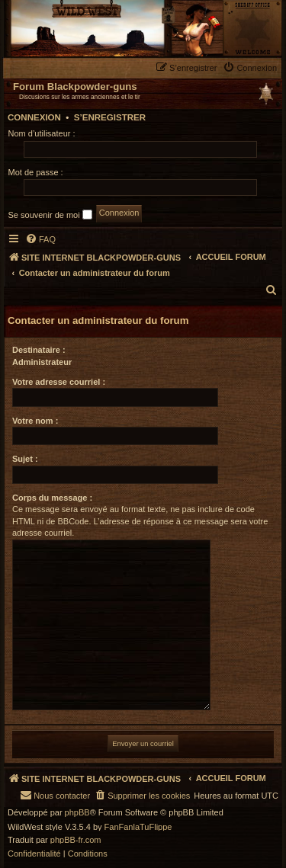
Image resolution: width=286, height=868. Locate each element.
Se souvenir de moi (50, 215)
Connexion (34, 117)
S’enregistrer (110, 117)
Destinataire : (39, 350)
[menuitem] (252, 67)
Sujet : (25, 459)
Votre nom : (35, 421)
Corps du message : (52, 498)
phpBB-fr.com (76, 840)
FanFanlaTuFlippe (138, 827)
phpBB (77, 813)
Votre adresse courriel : (59, 382)
